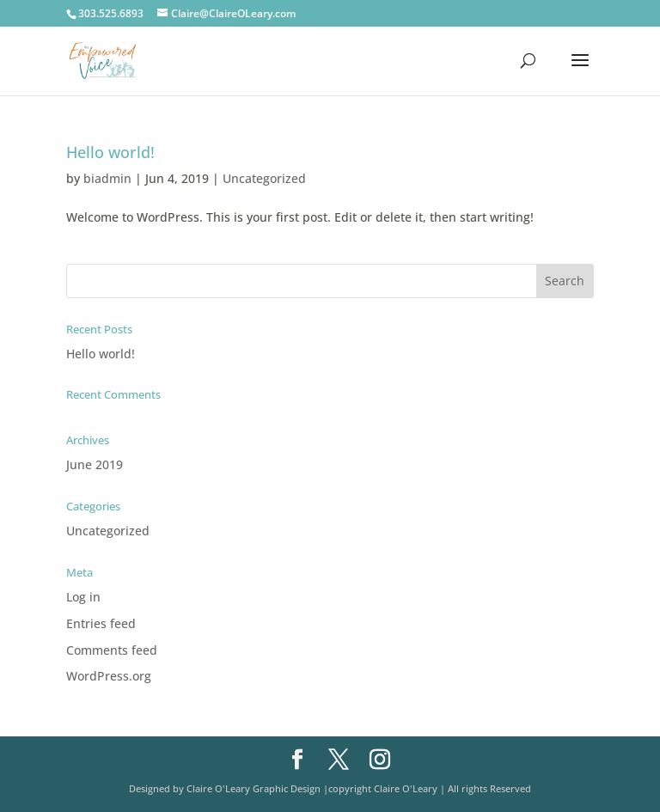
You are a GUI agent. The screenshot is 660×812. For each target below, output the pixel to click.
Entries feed (101, 623)
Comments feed (112, 650)
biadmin (107, 178)
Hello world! (110, 152)
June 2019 (95, 464)
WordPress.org (109, 676)
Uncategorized (264, 178)
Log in (83, 597)
